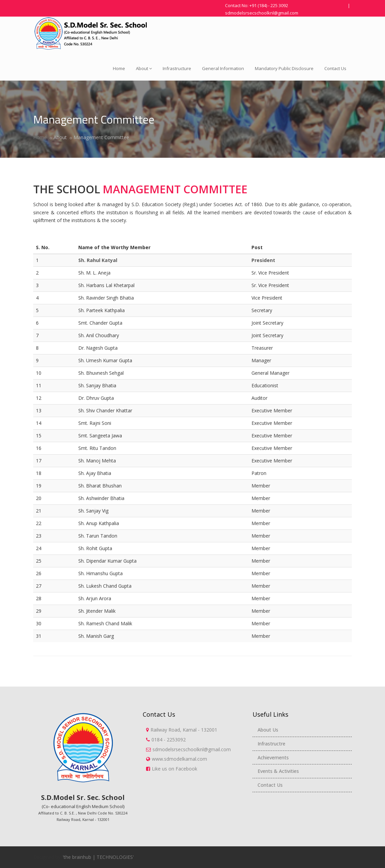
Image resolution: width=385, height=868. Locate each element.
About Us (268, 730)
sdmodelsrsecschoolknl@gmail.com (262, 13)
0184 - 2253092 (169, 740)
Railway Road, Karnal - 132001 (184, 730)
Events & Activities (278, 771)
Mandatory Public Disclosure (284, 68)
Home (119, 68)
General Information (223, 68)
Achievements (273, 757)
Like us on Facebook (175, 769)
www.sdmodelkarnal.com (179, 759)
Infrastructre (271, 744)
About (144, 68)
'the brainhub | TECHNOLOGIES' (98, 857)
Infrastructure (177, 68)
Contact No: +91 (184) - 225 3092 (257, 5)
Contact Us (335, 68)
